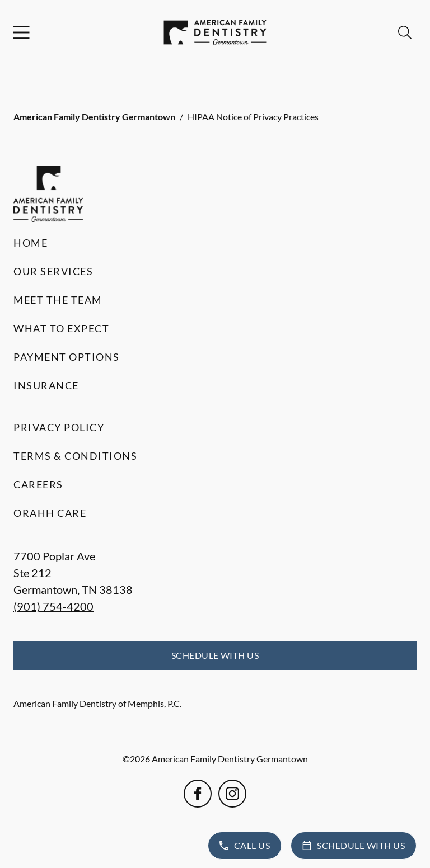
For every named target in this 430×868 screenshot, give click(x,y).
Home (31, 243)
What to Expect (61, 328)
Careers (38, 484)
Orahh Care (50, 513)
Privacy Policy (59, 427)
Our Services (53, 271)
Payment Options (67, 357)
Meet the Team (58, 300)
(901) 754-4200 (53, 606)
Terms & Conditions (75, 456)
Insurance (46, 385)
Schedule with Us (215, 655)
